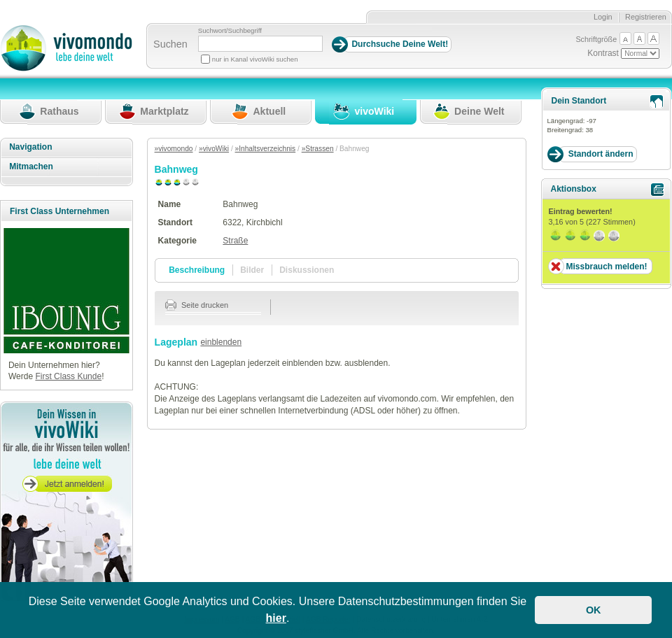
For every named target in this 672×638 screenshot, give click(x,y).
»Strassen (318, 149)
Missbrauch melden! (606, 267)
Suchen (170, 44)
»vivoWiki (214, 149)
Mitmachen (31, 166)
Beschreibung (197, 270)
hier (276, 618)
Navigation (30, 147)
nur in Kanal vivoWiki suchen (255, 59)
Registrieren (646, 17)
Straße (235, 241)
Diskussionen (307, 270)
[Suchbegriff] (260, 44)
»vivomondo (174, 149)
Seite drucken (197, 305)
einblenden (221, 342)
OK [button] (594, 610)
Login (603, 17)
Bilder (252, 270)
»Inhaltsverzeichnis (266, 149)
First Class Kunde (68, 376)
